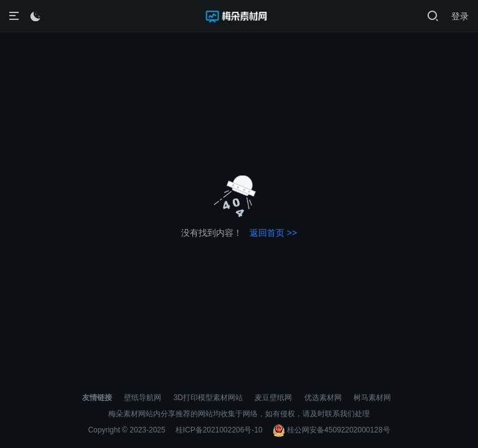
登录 (460, 16)
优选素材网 (323, 398)
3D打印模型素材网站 (208, 398)
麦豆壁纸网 (273, 398)
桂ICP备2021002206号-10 (219, 430)
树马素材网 (372, 398)
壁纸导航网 (143, 398)
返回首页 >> (273, 233)
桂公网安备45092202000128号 (331, 430)
